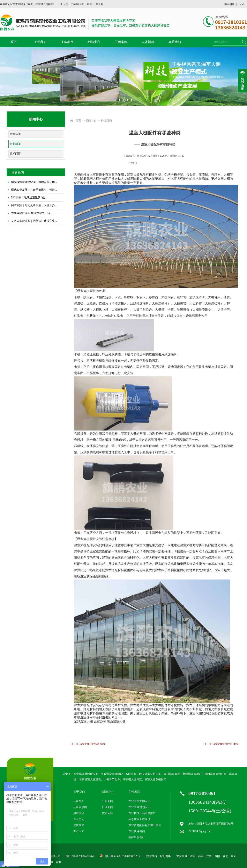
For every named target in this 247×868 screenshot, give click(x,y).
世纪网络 (165, 856)
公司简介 (79, 801)
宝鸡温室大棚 (83, 721)
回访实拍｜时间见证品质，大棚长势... (34, 205)
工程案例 (121, 42)
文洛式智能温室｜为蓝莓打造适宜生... (34, 221)
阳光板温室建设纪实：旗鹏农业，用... (34, 182)
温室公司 (100, 721)
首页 (13, 42)
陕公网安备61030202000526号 (123, 856)
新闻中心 (94, 42)
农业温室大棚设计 (139, 801)
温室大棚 (80, 705)
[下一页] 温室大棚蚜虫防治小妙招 (221, 744)
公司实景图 (80, 807)
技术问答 (15, 154)
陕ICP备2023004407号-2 (80, 856)
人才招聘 (148, 42)
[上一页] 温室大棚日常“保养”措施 (88, 744)
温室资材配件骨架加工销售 (145, 825)
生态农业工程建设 (139, 819)
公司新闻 (15, 134)
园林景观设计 (137, 837)
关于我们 (40, 42)
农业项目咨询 (137, 831)
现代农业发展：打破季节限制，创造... (34, 190)
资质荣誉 (79, 825)
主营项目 (67, 42)
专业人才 (79, 831)
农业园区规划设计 (139, 807)
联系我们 (175, 42)
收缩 (243, 81)
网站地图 (229, 4)
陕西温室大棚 (116, 721)
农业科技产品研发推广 (142, 813)
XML (242, 4)
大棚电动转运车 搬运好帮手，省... (32, 213)
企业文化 (79, 819)
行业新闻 (15, 144)
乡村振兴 (79, 813)
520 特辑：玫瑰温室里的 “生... (29, 198)
